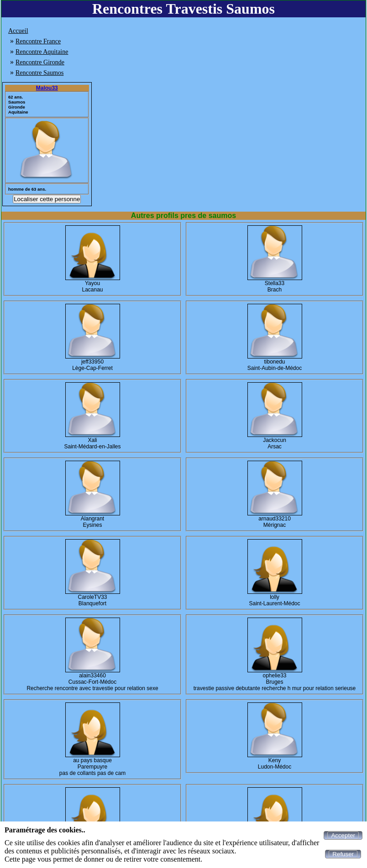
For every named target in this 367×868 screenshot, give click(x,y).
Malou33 (47, 88)
